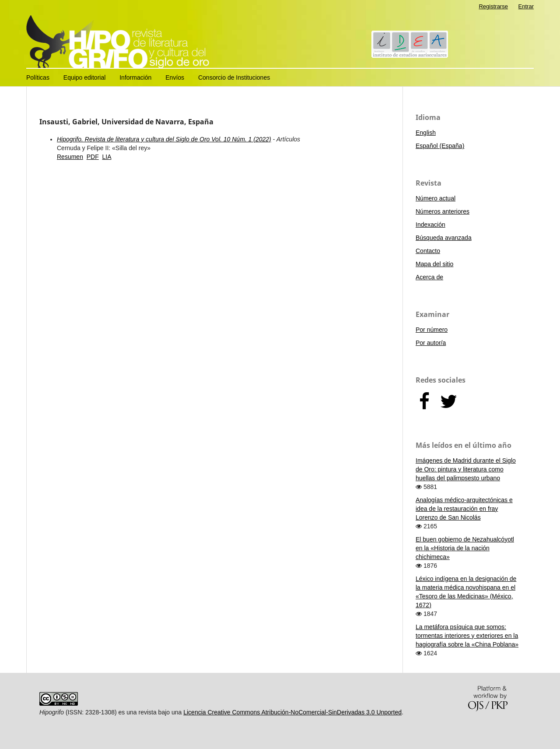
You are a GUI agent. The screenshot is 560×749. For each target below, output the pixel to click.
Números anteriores (443, 211)
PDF (93, 157)
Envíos (175, 77)
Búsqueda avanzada (444, 238)
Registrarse (493, 6)
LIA (107, 157)
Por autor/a (431, 343)
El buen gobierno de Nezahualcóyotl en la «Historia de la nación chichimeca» (465, 548)
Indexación (430, 225)
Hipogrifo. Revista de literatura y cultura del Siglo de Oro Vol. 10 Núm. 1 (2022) (164, 139)
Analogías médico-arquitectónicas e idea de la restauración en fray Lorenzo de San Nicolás (464, 509)
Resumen (70, 157)
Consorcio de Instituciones (234, 77)
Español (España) (440, 146)
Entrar (526, 6)
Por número (432, 330)
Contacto (428, 251)
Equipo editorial (85, 77)
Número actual (436, 198)
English (426, 133)
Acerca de (429, 277)
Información (135, 77)
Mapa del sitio (434, 264)
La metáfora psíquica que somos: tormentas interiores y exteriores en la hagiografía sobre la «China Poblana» (467, 636)
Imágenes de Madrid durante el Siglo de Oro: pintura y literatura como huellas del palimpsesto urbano (466, 469)
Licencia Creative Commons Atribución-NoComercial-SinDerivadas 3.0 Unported (292, 712)
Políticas (38, 77)
